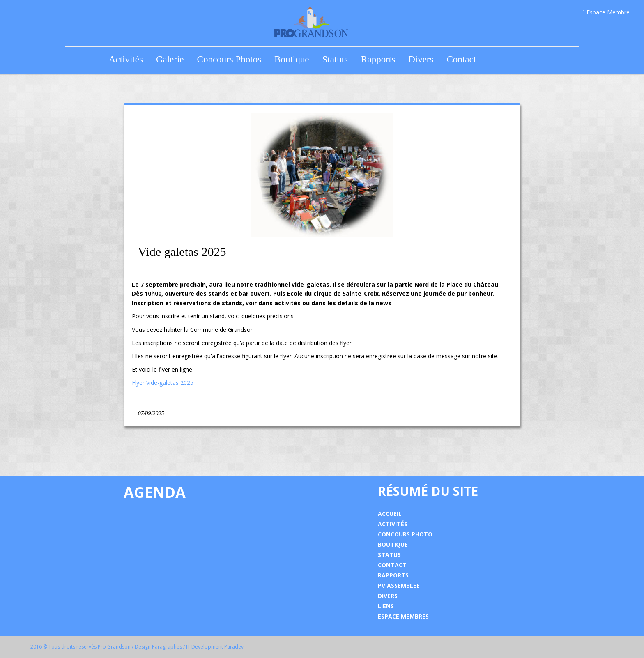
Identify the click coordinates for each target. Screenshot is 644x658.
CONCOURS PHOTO (405, 534)
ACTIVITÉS (393, 524)
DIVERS (388, 596)
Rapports (378, 59)
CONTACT (392, 565)
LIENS (386, 606)
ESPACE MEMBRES (403, 616)
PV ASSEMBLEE (399, 586)
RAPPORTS (393, 575)
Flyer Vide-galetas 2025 (163, 383)
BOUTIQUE (393, 544)
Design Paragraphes (158, 647)
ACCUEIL (390, 514)
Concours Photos (229, 59)
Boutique (292, 59)
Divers (421, 59)
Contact (461, 59)
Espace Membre (606, 12)
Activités (126, 59)
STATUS (389, 555)
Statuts (335, 59)
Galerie (170, 59)
